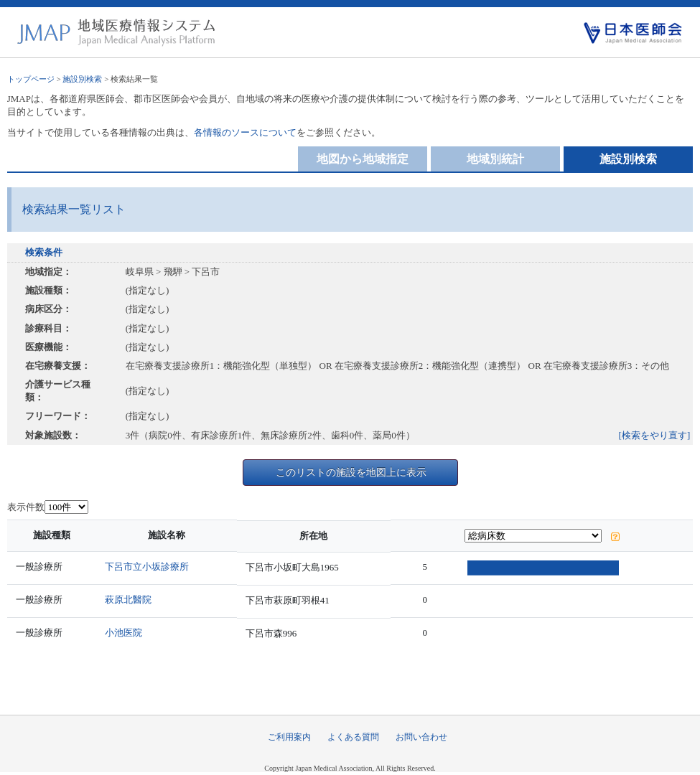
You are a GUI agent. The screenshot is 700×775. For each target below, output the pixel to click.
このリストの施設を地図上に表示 (351, 472)
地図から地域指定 (363, 159)
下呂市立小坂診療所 (150, 567)
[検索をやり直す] (655, 435)
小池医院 (127, 633)
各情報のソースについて (245, 132)
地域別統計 (495, 159)
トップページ (31, 79)
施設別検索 (82, 79)
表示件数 (26, 507)
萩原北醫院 (132, 600)
